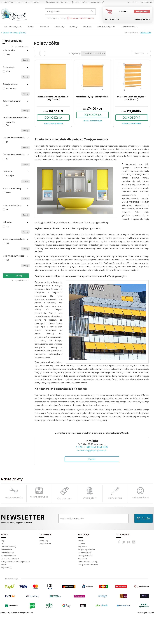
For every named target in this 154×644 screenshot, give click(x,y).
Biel (7, 105)
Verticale (44, 27)
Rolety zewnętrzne (106, 27)
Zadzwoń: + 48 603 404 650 (80, 18)
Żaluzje (31, 27)
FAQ (3, 544)
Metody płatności (85, 556)
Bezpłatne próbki (79, 2)
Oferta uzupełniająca (10, 559)
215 (7, 159)
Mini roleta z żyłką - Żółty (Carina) (92, 97)
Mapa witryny (6, 567)
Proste (8, 193)
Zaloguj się (44, 541)
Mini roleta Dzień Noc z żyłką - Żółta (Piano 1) (131, 98)
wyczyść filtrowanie (21, 46)
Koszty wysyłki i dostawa (88, 565)
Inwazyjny (10, 176)
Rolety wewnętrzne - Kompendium (15, 562)
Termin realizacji (85, 553)
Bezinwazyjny (11, 88)
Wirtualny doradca (9, 556)
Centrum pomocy (8, 547)
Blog (19, 2)
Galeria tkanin (7, 550)
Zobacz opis (142, 53)
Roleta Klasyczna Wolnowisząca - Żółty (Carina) (53, 98)
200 (7, 243)
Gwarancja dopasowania (57, 2)
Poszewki (87, 27)
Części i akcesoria (129, 27)
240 (7, 260)
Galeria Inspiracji (8, 553)
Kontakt (27, 2)
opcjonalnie (10, 122)
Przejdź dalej (142, 12)
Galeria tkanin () (97, 2)
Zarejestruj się (45, 544)
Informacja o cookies (145, 613)
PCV (7, 226)
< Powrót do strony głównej (13, 33)
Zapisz (144, 518)
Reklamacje (83, 559)
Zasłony (74, 27)
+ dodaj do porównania (53, 124)
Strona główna (7, 2)
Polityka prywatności (86, 550)
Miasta (4, 565)
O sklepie (82, 544)
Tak (7, 125)
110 (7, 142)
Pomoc (36, 2)
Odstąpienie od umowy (87, 562)
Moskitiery (59, 27)
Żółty (8, 54)
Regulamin (82, 547)
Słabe (8, 71)
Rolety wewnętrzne (13, 27)
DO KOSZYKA (53, 118)
